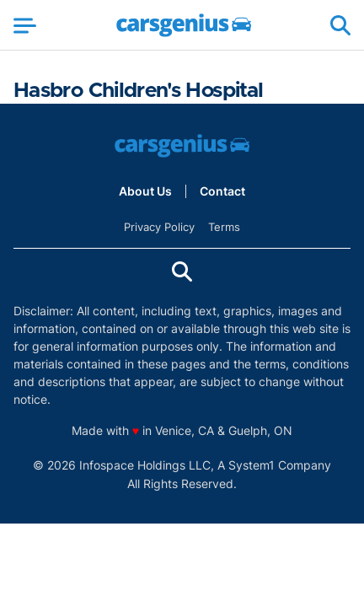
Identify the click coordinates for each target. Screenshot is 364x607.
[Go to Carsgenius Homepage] (184, 25)
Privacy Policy (159, 227)
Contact (222, 191)
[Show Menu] (25, 25)
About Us (145, 191)
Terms (224, 227)
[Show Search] (340, 25)
